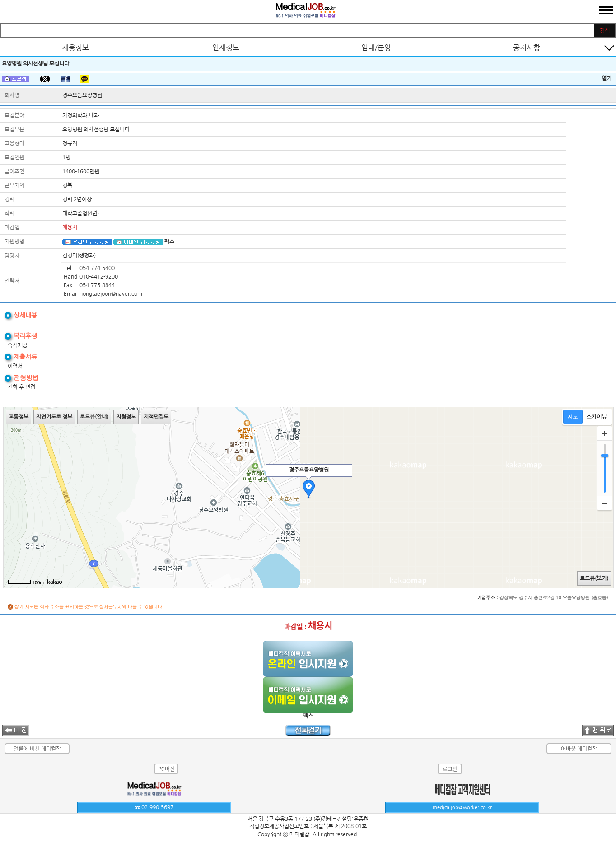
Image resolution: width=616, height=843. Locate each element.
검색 (605, 31)
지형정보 (126, 417)
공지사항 (527, 47)
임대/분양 (376, 47)
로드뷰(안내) (94, 417)
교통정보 (19, 417)
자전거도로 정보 (54, 417)
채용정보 (75, 47)
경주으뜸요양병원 (82, 95)
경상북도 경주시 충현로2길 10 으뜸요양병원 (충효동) (554, 597)
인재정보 (226, 47)
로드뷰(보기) (594, 578)
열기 (607, 79)
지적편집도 (156, 417)
